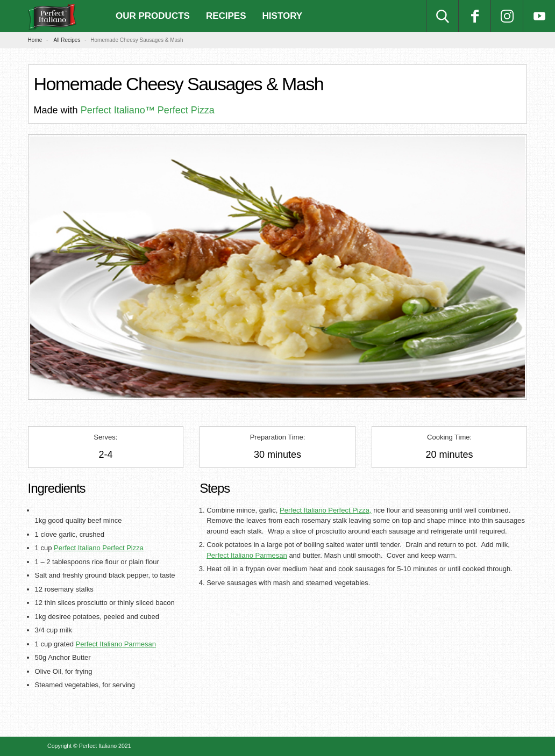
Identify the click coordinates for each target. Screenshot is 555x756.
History (283, 16)
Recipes (226, 16)
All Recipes (67, 40)
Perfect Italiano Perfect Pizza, (326, 510)
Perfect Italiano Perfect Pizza (99, 548)
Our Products (153, 16)
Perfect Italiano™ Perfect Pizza (148, 110)
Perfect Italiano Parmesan (116, 644)
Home (35, 40)
